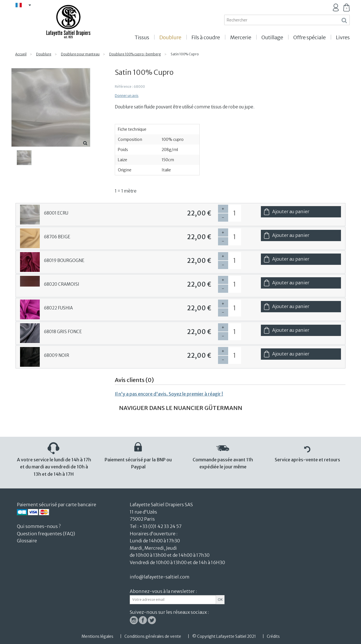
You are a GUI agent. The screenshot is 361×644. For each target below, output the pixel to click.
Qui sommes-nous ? (39, 526)
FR (25, 6)
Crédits (273, 636)
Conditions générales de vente (153, 636)
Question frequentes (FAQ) (46, 534)
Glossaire (27, 541)
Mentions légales (97, 636)
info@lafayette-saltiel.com (160, 577)
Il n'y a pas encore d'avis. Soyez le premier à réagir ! (169, 394)
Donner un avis (127, 96)
